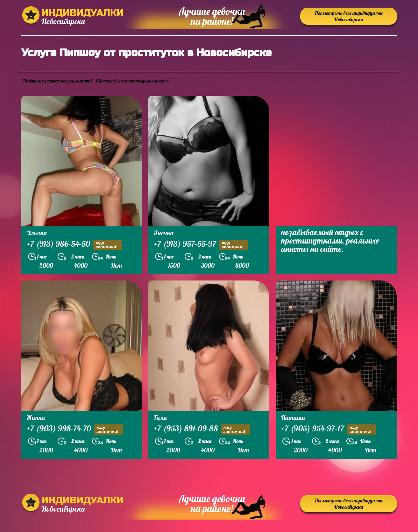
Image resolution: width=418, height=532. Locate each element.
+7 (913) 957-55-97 (201, 245)
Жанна (36, 418)
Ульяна (37, 233)
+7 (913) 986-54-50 (74, 245)
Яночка (163, 233)
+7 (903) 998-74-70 (75, 429)
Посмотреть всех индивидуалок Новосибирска (349, 16)
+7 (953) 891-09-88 (202, 429)
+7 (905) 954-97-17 (329, 429)
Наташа (293, 418)
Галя (160, 418)
